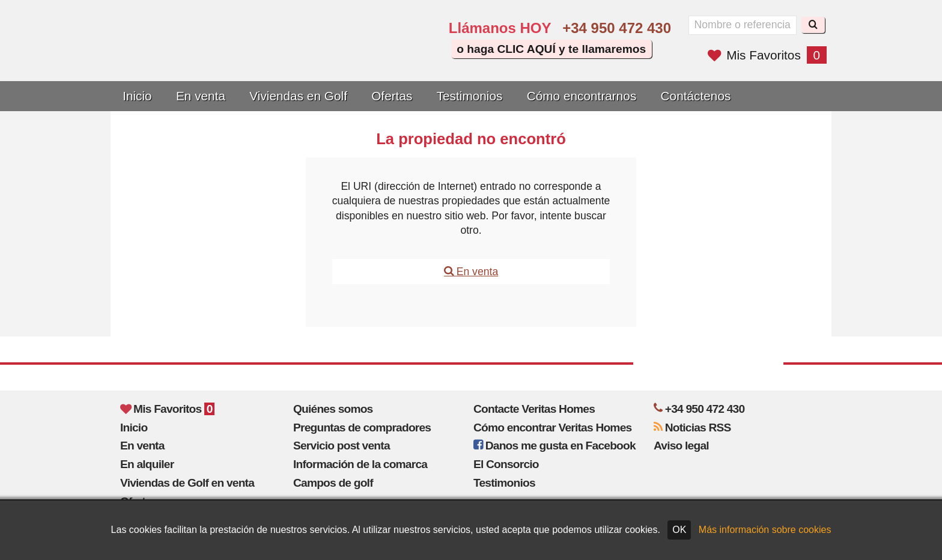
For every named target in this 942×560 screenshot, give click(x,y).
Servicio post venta (342, 446)
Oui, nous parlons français (405, 55)
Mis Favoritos (767, 55)
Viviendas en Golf (298, 96)
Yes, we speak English (337, 55)
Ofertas (392, 96)
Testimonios (470, 96)
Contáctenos (696, 96)
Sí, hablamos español (371, 55)
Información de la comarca (360, 464)
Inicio (137, 96)
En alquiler (147, 464)
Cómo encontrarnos (582, 96)
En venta (201, 96)
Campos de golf (333, 483)
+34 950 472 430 (617, 28)
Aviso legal (681, 446)
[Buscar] (813, 25)
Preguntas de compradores (362, 428)
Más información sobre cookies (765, 530)
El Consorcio (506, 464)
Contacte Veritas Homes (534, 409)
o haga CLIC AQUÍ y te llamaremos (551, 49)
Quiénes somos (333, 409)
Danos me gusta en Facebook (555, 446)
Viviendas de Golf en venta (187, 483)
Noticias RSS (692, 428)
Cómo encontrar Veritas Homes (552, 428)
